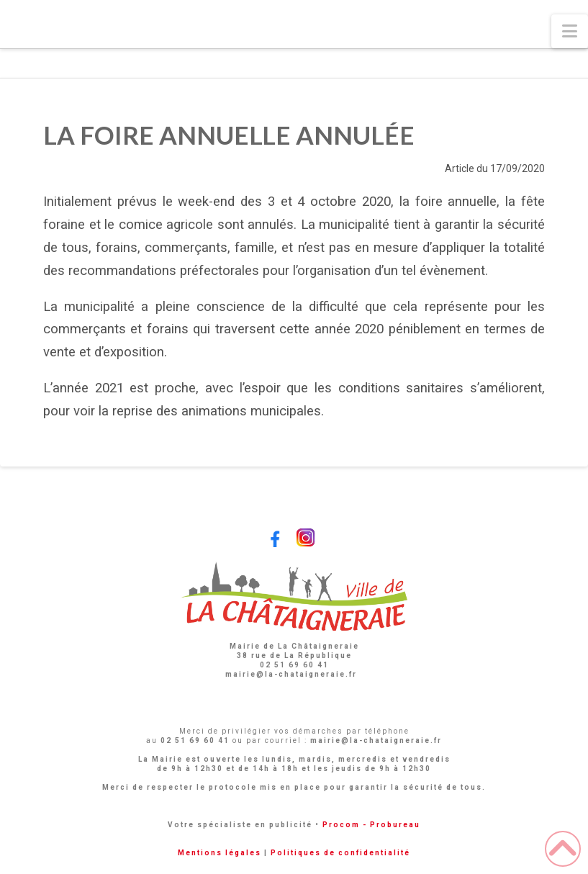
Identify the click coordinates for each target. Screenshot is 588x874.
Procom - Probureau (371, 825)
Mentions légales (220, 853)
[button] (570, 31)
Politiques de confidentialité (340, 853)
